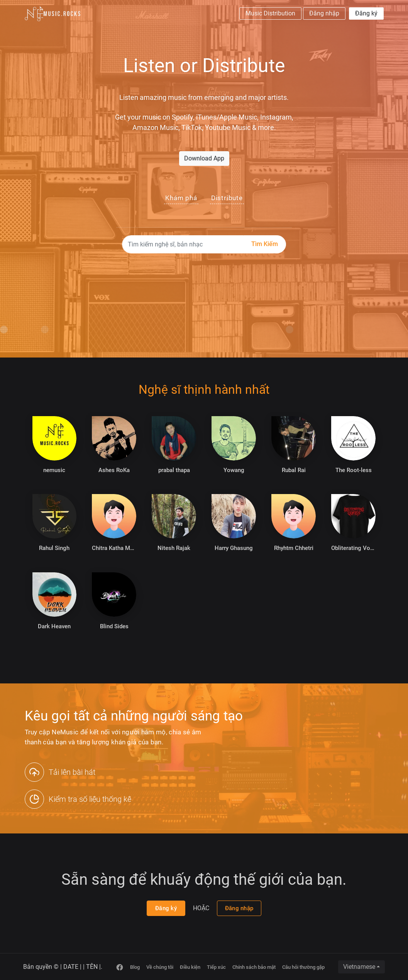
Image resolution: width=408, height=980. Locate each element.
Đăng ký (366, 13)
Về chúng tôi (160, 967)
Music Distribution (270, 13)
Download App (204, 158)
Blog (135, 967)
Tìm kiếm (265, 244)
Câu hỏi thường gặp (303, 967)
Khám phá (181, 198)
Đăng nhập (324, 13)
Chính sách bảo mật (254, 967)
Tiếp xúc (216, 967)
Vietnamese (359, 967)
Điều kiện (190, 967)
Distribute (227, 198)
